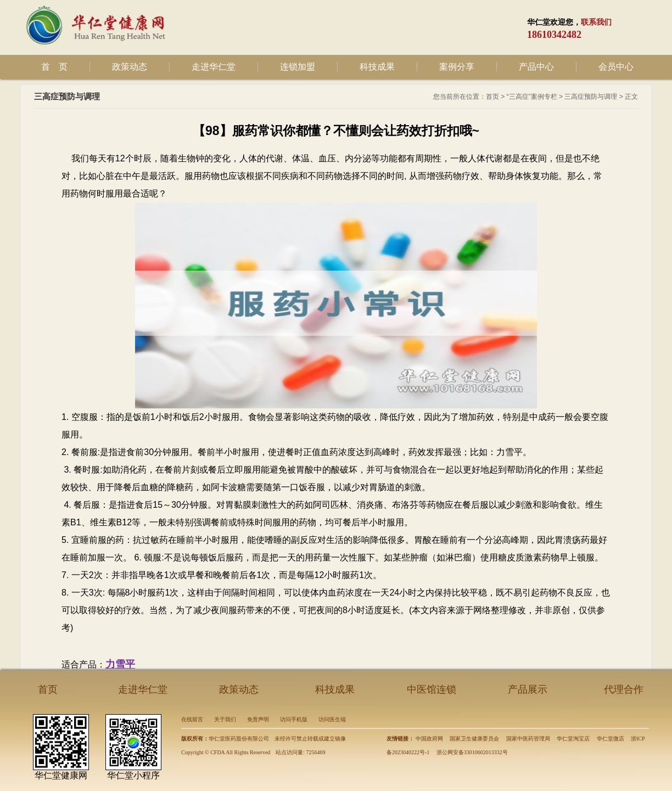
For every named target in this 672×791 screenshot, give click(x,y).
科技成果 (377, 67)
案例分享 (457, 67)
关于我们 (225, 719)
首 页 (54, 67)
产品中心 (536, 67)
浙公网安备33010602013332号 (472, 752)
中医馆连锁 (432, 689)
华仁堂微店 (611, 739)
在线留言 (192, 719)
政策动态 (130, 67)
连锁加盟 (298, 67)
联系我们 (596, 22)
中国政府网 (429, 739)
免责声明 (258, 719)
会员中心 (616, 67)
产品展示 (528, 689)
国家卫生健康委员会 (474, 739)
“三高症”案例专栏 (532, 97)
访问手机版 (294, 719)
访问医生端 (332, 719)
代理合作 (624, 689)
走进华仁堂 (214, 67)
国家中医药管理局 (528, 739)
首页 (492, 97)
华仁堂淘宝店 (573, 739)
